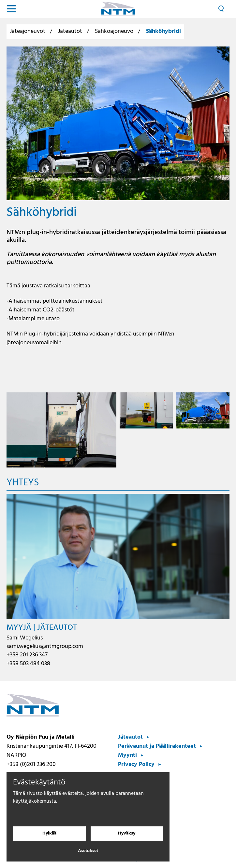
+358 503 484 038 (28, 664)
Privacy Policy (136, 764)
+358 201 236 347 (27, 655)
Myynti (127, 755)
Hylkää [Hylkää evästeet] (49, 833)
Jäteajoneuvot (28, 31)
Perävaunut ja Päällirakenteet (157, 746)
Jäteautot (70, 31)
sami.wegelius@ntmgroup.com (45, 646)
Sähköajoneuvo (114, 31)
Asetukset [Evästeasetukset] (88, 851)
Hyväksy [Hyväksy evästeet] (127, 833)
